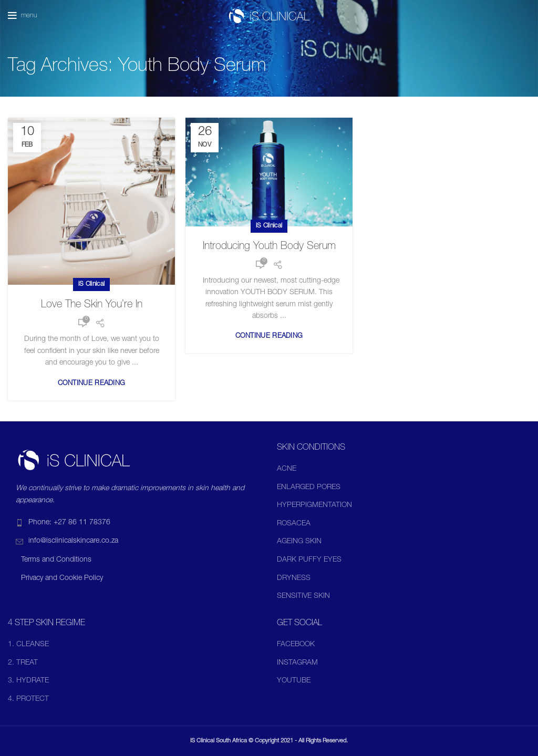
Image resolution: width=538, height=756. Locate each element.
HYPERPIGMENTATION (314, 505)
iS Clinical (91, 284)
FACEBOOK (296, 645)
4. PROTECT (28, 699)
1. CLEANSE (28, 645)
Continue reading (92, 384)
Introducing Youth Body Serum (269, 247)
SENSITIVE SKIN (303, 596)
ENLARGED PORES (309, 488)
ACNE (287, 469)
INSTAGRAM (297, 663)
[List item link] (134, 523)
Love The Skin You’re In (92, 305)
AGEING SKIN (299, 542)
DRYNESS (294, 578)
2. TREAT (23, 663)
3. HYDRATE (28, 681)
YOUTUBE (294, 681)
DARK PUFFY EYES (309, 560)
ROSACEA (294, 524)
